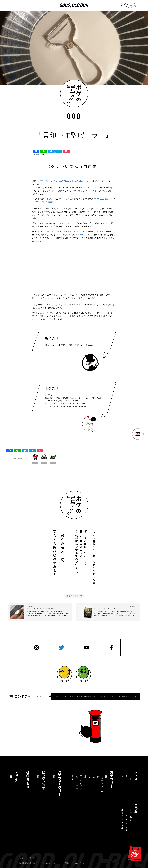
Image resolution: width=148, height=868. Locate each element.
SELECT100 (103, 199)
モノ (127, 777)
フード (85, 777)
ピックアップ (77, 781)
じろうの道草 (131, 813)
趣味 (98, 774)
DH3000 (46, 212)
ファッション (81, 782)
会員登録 (33, 858)
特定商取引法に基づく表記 (28, 863)
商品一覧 (11, 774)
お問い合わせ (80, 863)
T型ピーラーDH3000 (44, 202)
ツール (94, 777)
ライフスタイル (102, 783)
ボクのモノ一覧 (75, 596)
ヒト (131, 777)
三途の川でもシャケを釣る (122, 818)
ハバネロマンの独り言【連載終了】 (127, 818)
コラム (73, 778)
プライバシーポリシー (50, 863)
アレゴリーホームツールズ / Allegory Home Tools (61, 181)
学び (90, 775)
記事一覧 (106, 774)
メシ (122, 777)
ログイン (22, 858)
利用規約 (67, 863)
